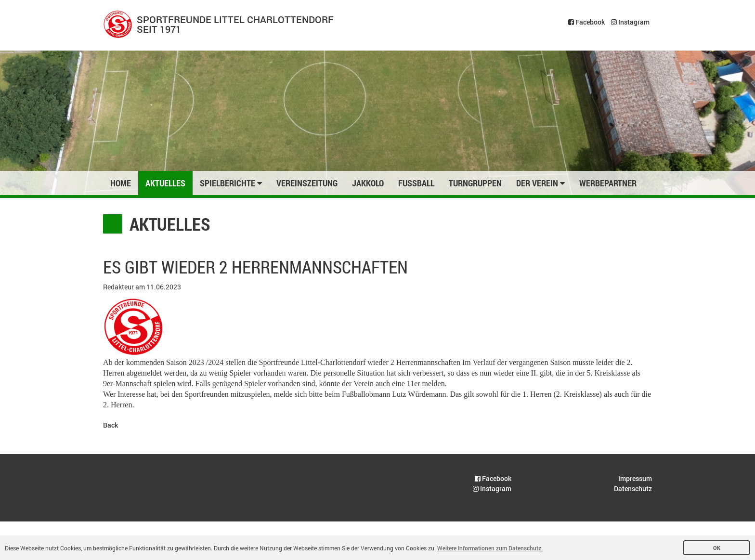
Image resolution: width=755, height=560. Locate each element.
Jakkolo (368, 183)
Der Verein (540, 183)
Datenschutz (633, 488)
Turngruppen (475, 183)
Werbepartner (608, 183)
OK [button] (717, 548)
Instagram (630, 22)
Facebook (586, 22)
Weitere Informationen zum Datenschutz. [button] (490, 548)
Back (111, 425)
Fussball (416, 183)
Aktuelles (165, 183)
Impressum (635, 478)
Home (121, 183)
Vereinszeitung (307, 183)
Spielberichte (231, 183)
